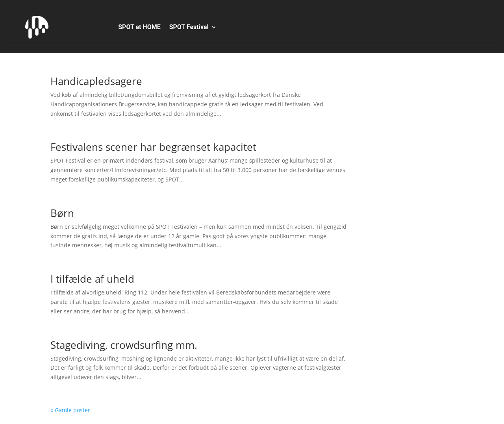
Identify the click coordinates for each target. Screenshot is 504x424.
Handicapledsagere (96, 81)
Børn (62, 213)
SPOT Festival (189, 27)
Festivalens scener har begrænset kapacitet (153, 147)
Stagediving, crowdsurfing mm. (124, 345)
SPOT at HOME (139, 27)
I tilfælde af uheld (92, 279)
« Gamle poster (70, 410)
